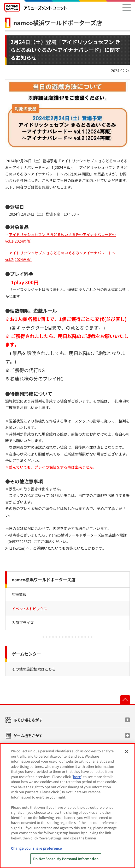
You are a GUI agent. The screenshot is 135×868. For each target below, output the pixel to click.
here (77, 777)
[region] (67, 806)
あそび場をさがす (28, 720)
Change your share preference (36, 848)
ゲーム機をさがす (28, 736)
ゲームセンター (26, 654)
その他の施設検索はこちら (34, 669)
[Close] (127, 752)
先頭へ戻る (125, 699)
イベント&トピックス (30, 609)
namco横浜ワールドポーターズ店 (58, 23)
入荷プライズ (23, 623)
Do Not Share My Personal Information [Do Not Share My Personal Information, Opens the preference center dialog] (66, 859)
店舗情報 (19, 594)
